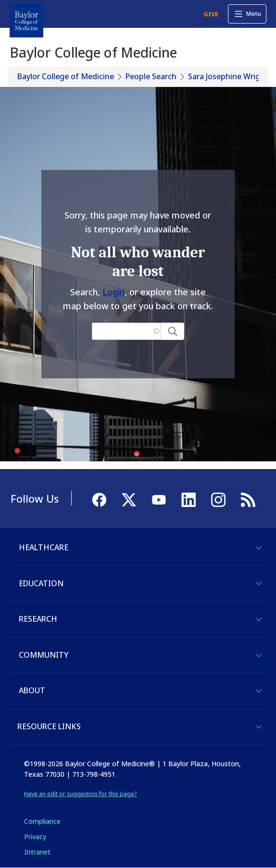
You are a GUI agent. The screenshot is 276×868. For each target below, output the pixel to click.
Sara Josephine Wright (228, 76)
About (32, 690)
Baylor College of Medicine (66, 76)
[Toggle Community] (259, 655)
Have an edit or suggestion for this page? (81, 794)
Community (44, 655)
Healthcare (44, 547)
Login (113, 292)
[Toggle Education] (259, 583)
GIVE (211, 14)
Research (38, 619)
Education (41, 583)
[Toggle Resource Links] (259, 727)
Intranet (37, 852)
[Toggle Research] (259, 619)
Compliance (42, 821)
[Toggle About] (259, 691)
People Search (151, 76)
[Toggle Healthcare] (259, 548)
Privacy (35, 837)
